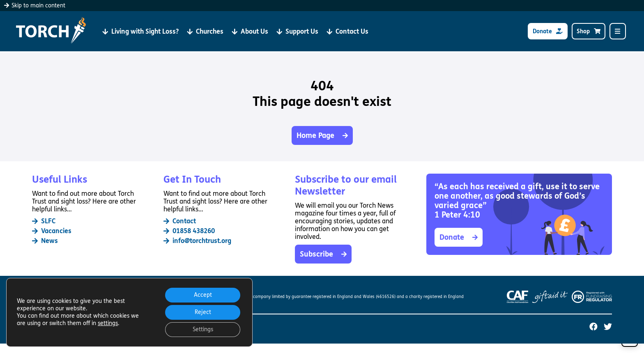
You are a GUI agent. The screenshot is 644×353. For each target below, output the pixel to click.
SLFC (44, 221)
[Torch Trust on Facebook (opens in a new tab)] (593, 327)
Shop (589, 31)
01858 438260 (189, 231)
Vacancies (52, 231)
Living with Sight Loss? (140, 31)
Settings (203, 329)
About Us (250, 31)
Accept (203, 295)
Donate (548, 31)
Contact (180, 221)
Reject (203, 312)
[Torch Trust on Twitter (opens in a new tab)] (608, 327)
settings (108, 323)
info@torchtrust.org (197, 241)
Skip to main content (35, 6)
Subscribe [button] (323, 254)
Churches (205, 31)
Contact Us (347, 31)
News (45, 241)
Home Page (322, 135)
